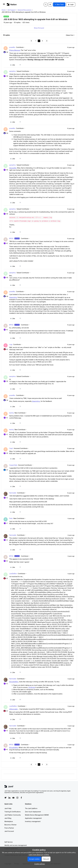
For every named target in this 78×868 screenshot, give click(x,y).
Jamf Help (8, 808)
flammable (13, 493)
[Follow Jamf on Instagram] (17, 798)
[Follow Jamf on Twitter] (5, 798)
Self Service (9, 842)
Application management (33, 818)
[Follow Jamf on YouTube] (13, 798)
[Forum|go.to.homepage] (12, 4)
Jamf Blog (8, 818)
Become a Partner (10, 825)
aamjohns (12, 71)
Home (4, 10)
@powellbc (13, 168)
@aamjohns (13, 297)
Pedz (11, 518)
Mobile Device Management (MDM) (37, 815)
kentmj (11, 413)
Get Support (12, 10)
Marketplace (9, 821)
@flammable (13, 709)
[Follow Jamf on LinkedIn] (9, 798)
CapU (11, 448)
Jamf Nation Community (13, 815)
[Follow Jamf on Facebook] (21, 798)
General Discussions (24, 10)
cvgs (11, 344)
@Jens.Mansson (15, 50)
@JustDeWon (14, 682)
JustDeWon (13, 574)
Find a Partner (9, 828)
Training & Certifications (13, 812)
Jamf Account (9, 831)
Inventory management (33, 821)
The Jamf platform (31, 808)
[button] (4, 5)
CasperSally (13, 465)
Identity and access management (16, 845)
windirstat (32, 687)
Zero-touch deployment (33, 812)
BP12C (11, 238)
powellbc (12, 47)
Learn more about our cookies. (39, 855)
